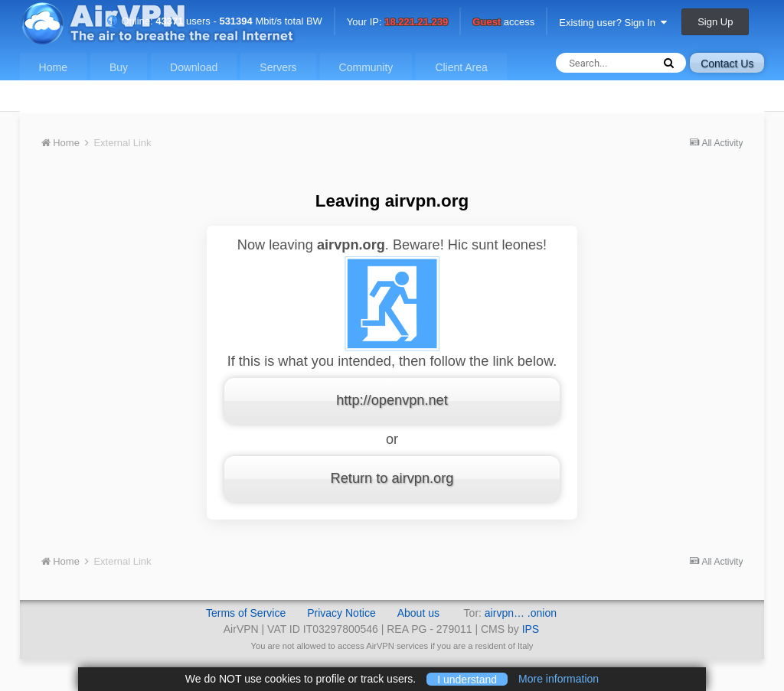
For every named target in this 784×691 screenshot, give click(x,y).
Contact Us (727, 64)
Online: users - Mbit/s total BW (214, 21)
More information (559, 679)
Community (366, 67)
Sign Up (715, 22)
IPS (531, 629)
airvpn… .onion (521, 613)
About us (418, 613)
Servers (278, 67)
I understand (467, 679)
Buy (119, 67)
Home (53, 67)
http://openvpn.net (392, 400)
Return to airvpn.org (392, 478)
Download (194, 67)
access (503, 23)
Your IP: (398, 23)
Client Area (461, 67)
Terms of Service (246, 613)
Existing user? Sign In (613, 23)
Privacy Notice (341, 613)
